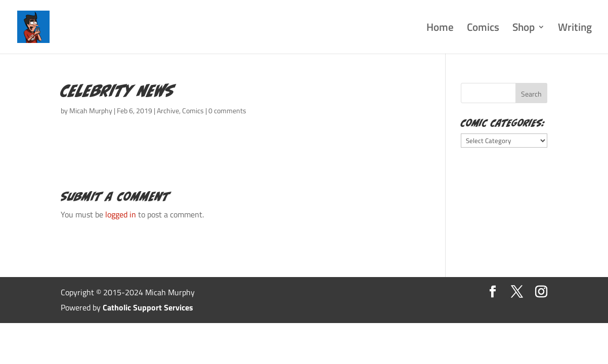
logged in (121, 214)
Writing (575, 29)
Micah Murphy (91, 110)
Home (440, 29)
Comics (483, 29)
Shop (524, 29)
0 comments (227, 110)
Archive (168, 110)
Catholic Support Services (148, 307)
